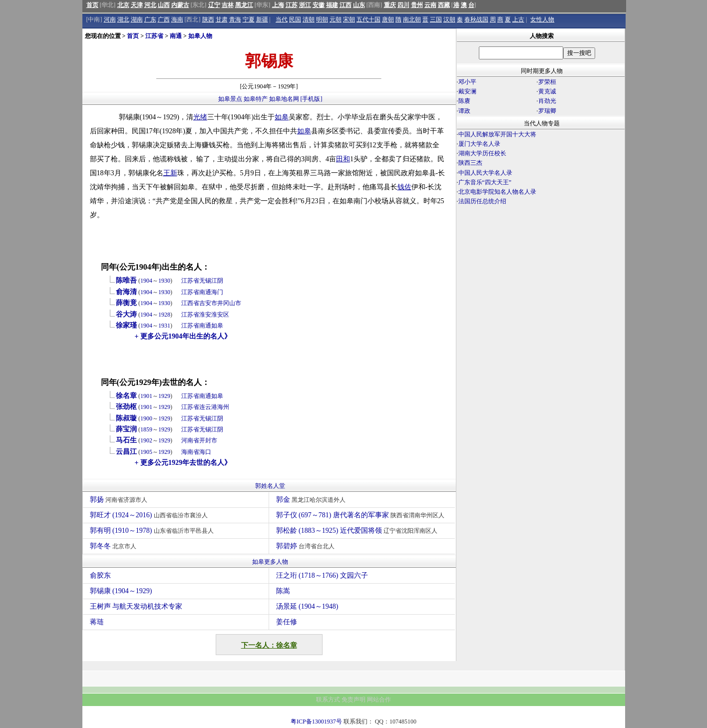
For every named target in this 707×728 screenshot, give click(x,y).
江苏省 (154, 36)
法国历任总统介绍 (482, 201)
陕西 (208, 19)
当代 (282, 19)
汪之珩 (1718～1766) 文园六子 (322, 575)
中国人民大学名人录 (485, 173)
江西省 (190, 303)
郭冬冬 (115, 546)
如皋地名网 (284, 99)
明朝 (322, 19)
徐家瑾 (126, 325)
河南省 (190, 440)
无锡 (205, 281)
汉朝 (449, 19)
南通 (176, 36)
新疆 (262, 19)
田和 (343, 159)
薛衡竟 (126, 303)
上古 (518, 19)
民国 (295, 19)
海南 (177, 19)
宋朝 (349, 19)
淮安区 (220, 315)
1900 (146, 418)
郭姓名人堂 (270, 486)
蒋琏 (97, 622)
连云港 (208, 407)
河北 (150, 5)
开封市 (208, 440)
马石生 (126, 440)
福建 (332, 5)
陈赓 (464, 101)
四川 (403, 5)
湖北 (123, 19)
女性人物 (542, 19)
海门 (217, 292)
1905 (146, 452)
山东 (359, 5)
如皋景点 (230, 99)
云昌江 (126, 452)
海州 (223, 407)
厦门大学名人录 (479, 144)
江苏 (292, 5)
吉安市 (208, 303)
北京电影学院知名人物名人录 (497, 192)
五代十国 (368, 19)
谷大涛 (126, 314)
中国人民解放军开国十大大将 (497, 134)
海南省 (190, 452)
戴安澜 (467, 91)
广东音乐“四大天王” (485, 182)
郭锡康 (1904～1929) (121, 591)
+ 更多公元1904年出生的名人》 (183, 336)
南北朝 (412, 19)
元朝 (336, 19)
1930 (164, 281)
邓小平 (467, 82)
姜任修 (287, 622)
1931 (164, 326)
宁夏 (249, 19)
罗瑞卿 (547, 111)
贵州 (417, 5)
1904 (146, 281)
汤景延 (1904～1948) (307, 606)
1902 (146, 440)
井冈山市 (229, 303)
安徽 (319, 5)
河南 (110, 19)
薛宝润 (126, 429)
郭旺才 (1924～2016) (150, 515)
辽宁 (214, 5)
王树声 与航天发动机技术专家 (136, 606)
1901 (146, 396)
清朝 (309, 19)
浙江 (305, 5)
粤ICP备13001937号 (316, 722)
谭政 (464, 111)
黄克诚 (547, 91)
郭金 (312, 500)
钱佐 (404, 187)
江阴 (217, 281)
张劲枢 (126, 407)
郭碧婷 (307, 546)
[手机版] (312, 99)
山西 (164, 5)
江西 (346, 5)
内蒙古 (180, 5)
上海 (278, 5)
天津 (137, 5)
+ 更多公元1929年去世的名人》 (183, 463)
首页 (92, 5)
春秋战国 (476, 19)
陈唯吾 (126, 280)
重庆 (390, 5)
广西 (164, 19)
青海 (235, 19)
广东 (150, 19)
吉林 (228, 5)
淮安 (205, 315)
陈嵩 (283, 591)
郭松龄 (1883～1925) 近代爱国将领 (358, 531)
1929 (164, 396)
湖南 (137, 19)
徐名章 (126, 396)
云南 (430, 5)
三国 (436, 19)
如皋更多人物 (270, 562)
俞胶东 (100, 575)
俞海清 (126, 292)
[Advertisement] (541, 294)
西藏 (444, 5)
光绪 (200, 117)
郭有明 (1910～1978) (153, 531)
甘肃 (222, 19)
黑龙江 (244, 5)
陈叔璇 (126, 418)
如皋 (282, 117)
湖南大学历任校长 (482, 153)
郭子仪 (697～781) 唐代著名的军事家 (362, 515)
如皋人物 (200, 36)
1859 (146, 429)
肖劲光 (547, 101)
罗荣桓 (547, 82)
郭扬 (120, 500)
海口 (205, 452)
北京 (123, 5)
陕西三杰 (470, 163)
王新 (170, 173)
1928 (164, 315)
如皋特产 (256, 99)
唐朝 (388, 19)
